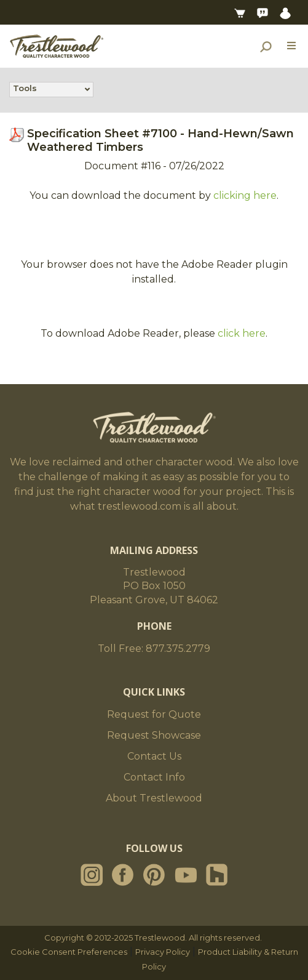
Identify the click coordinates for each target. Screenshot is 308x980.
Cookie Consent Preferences (69, 952)
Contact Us (154, 756)
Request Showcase (154, 735)
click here (242, 333)
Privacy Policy (163, 952)
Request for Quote (154, 714)
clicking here (245, 195)
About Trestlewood (154, 798)
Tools (25, 89)
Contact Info (154, 777)
